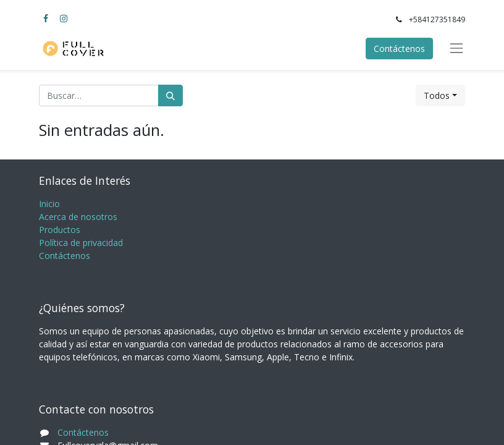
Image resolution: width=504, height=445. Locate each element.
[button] (440, 95)
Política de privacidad (81, 243)
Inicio (49, 204)
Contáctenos (399, 49)
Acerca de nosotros (78, 217)
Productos (60, 230)
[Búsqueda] (170, 95)
